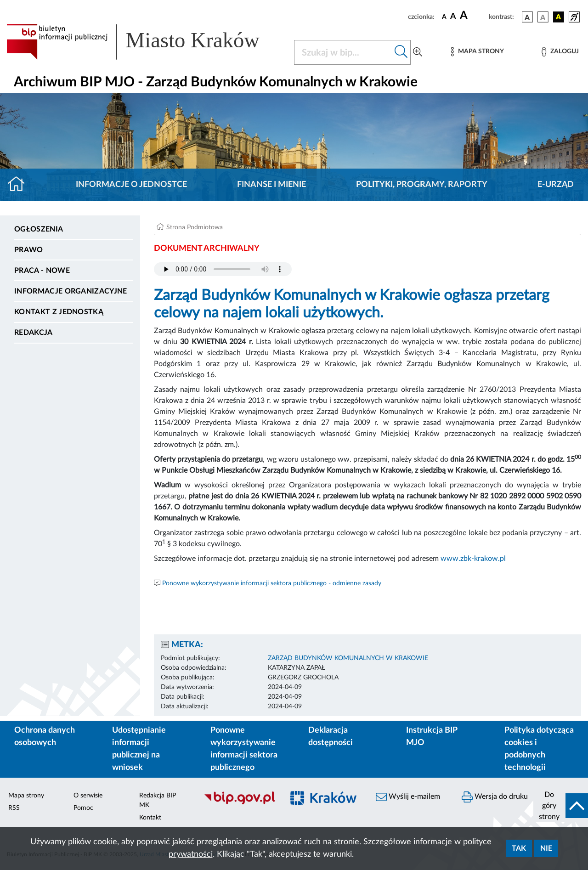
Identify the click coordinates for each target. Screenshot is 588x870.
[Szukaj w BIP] (343, 52)
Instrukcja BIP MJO (432, 737)
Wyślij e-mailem (408, 797)
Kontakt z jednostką (59, 312)
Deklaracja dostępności (331, 737)
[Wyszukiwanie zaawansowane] (418, 52)
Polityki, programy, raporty (422, 185)
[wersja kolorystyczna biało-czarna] (543, 17)
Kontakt (150, 818)
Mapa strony (26, 796)
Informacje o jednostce (131, 185)
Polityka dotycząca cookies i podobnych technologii (539, 749)
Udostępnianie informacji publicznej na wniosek (139, 749)
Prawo (29, 250)
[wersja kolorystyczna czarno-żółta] (559, 17)
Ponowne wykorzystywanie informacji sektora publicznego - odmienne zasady (272, 583)
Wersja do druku (495, 797)
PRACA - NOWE (42, 271)
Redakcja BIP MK (158, 800)
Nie (546, 848)
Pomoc (83, 808)
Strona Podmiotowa (195, 227)
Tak (519, 848)
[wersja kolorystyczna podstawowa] (527, 17)
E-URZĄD (556, 185)
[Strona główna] (20, 185)
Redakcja (34, 333)
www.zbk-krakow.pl (473, 559)
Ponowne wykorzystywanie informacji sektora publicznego (244, 749)
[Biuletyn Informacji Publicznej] (239, 803)
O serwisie (88, 796)
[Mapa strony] (477, 52)
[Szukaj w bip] (401, 52)
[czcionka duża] (473, 16)
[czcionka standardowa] (444, 17)
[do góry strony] (561, 806)
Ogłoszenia (39, 229)
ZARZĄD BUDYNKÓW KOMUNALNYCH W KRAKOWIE (348, 658)
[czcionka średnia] (453, 17)
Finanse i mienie (271, 185)
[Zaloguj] (560, 52)
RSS (14, 808)
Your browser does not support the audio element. (223, 269)
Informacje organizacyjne (71, 291)
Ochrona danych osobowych (45, 737)
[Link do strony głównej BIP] (145, 42)
